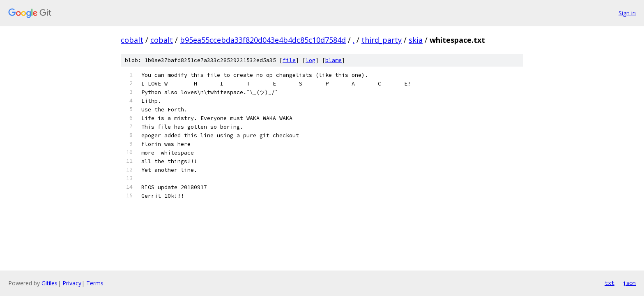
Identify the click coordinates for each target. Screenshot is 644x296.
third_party (382, 40)
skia (416, 40)
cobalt (132, 40)
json (629, 283)
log (310, 60)
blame (333, 60)
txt (609, 283)
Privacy (72, 283)
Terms (95, 283)
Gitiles (49, 283)
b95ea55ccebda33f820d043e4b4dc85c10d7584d (263, 40)
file (289, 60)
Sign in (627, 13)
